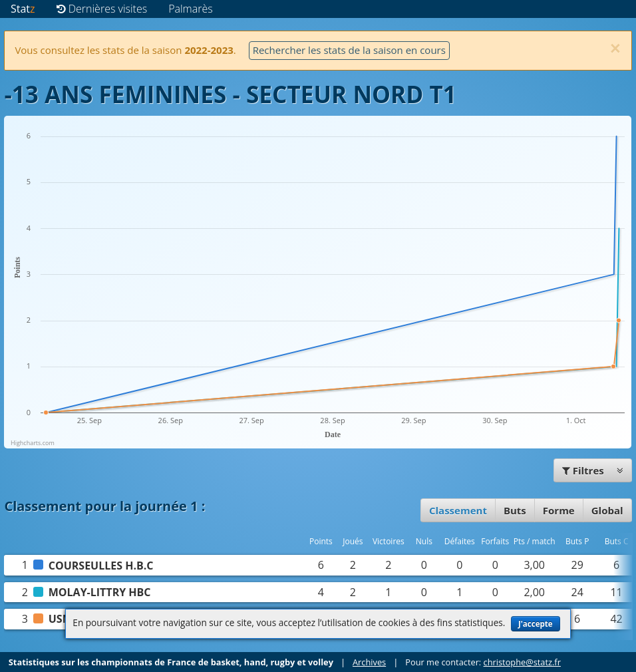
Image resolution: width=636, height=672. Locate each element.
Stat (23, 9)
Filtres (593, 470)
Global (607, 510)
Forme (559, 510)
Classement (458, 510)
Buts (515, 510)
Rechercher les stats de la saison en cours (349, 50)
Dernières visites (102, 9)
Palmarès (191, 9)
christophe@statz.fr (522, 662)
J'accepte (536, 624)
